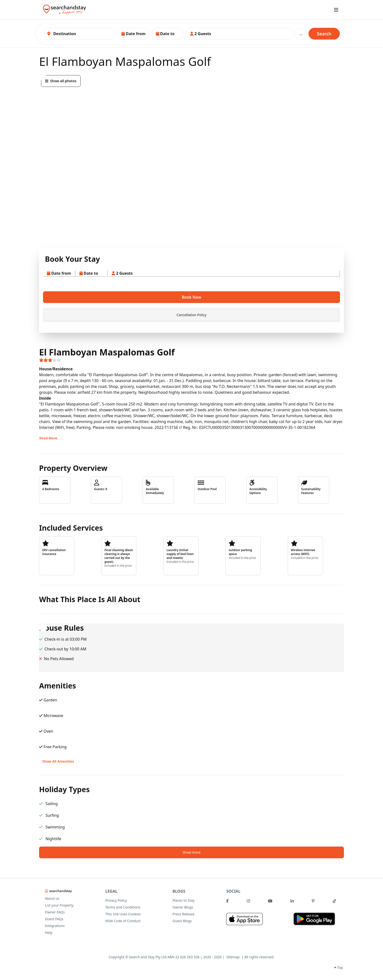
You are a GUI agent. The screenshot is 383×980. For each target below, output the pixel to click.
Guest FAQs (54, 919)
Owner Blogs (183, 907)
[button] (133, 34)
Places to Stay (183, 900)
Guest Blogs (182, 921)
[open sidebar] (336, 10)
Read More (48, 438)
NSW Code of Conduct (123, 921)
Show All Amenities (58, 761)
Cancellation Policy (192, 315)
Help (49, 933)
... (301, 34)
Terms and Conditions (123, 907)
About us (52, 898)
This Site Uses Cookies (123, 914)
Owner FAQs (55, 912)
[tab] (191, 315)
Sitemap (233, 957)
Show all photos (61, 81)
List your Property (59, 905)
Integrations (55, 926)
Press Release (183, 914)
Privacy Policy (116, 900)
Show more (191, 852)
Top (339, 967)
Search (324, 34)
